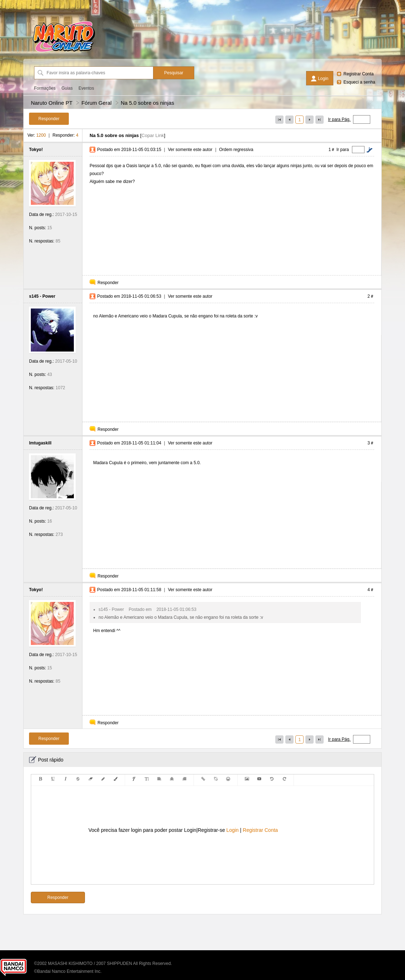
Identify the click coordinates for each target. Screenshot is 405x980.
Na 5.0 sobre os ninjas (147, 103)
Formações (45, 88)
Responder (108, 283)
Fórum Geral (96, 103)
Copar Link (153, 135)
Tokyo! (36, 150)
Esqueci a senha (359, 82)
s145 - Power (42, 296)
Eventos (86, 88)
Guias (67, 88)
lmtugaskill (40, 443)
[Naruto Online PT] (64, 52)
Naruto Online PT (52, 103)
